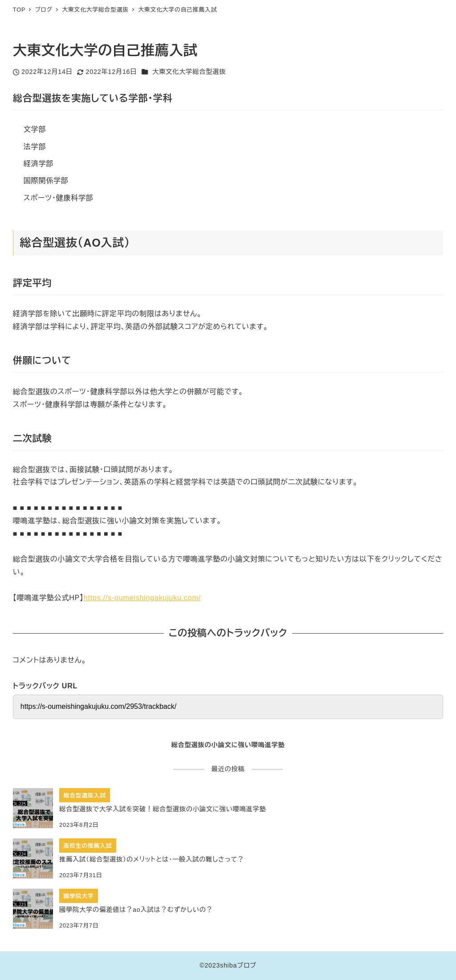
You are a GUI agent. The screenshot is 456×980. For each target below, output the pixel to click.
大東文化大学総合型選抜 (189, 72)
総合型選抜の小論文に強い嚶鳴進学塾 (228, 745)
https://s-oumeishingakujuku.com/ (142, 598)
